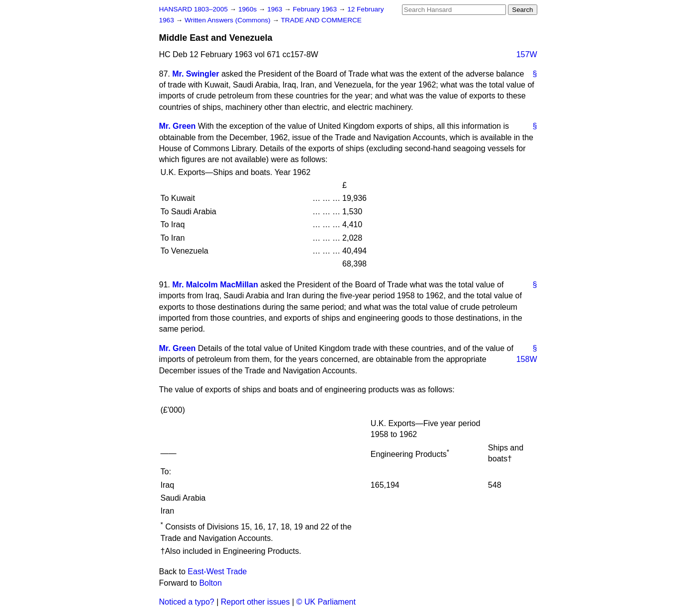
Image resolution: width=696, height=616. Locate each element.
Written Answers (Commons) (229, 20)
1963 (276, 9)
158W (527, 359)
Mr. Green (178, 126)
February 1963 (316, 9)
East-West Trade (217, 572)
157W (527, 54)
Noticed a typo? (187, 602)
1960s (249, 9)
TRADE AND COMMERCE (321, 20)
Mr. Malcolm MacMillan (215, 285)
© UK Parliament (326, 602)
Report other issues (255, 602)
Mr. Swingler (196, 74)
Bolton (210, 583)
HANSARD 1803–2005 (194, 9)
